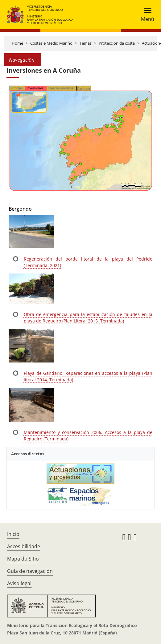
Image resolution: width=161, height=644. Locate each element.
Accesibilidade (24, 546)
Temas (86, 43)
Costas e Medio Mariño (51, 43)
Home (17, 43)
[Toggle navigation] (146, 15)
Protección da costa (117, 43)
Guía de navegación (30, 571)
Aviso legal (19, 583)
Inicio (13, 534)
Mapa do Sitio (23, 559)
